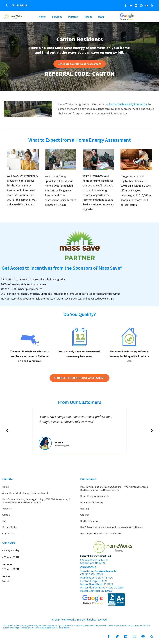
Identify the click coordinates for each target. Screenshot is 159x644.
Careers (6, 515)
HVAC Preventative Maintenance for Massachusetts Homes (111, 527)
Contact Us (8, 533)
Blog (101, 17)
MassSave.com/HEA (46, 628)
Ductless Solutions (90, 521)
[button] (7, 431)
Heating (85, 509)
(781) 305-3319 (88, 567)
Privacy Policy (10, 527)
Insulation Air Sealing (92, 502)
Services (57, 17)
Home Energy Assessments (95, 496)
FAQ (4, 521)
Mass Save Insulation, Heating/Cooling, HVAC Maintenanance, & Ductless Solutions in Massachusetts (36, 501)
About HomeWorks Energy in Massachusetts (26, 493)
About (88, 17)
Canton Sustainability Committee (128, 104)
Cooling (84, 515)
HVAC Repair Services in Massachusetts (101, 533)
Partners (73, 17)
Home (42, 17)
